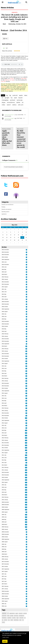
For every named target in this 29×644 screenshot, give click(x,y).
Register (9, 90)
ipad (15, 98)
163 (26, 525)
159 (26, 515)
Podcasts (14, 12)
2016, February (5, 334)
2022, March (4, 274)
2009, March (4, 524)
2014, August (5, 364)
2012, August (5, 423)
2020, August (5, 312)
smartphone (11, 102)
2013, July (4, 396)
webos (14, 105)
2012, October (5, 418)
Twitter (20, 85)
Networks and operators (6, 209)
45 (26, 356)
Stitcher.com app (9, 80)
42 (26, 361)
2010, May (4, 490)
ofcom (3, 622)
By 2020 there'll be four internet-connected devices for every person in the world (22, 138)
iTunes (12, 78)
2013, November (5, 386)
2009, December (5, 502)
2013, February (5, 408)
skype (4, 102)
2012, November (5, 416)
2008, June (4, 547)
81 (26, 413)
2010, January (5, 500)
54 (26, 359)
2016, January (5, 336)
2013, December (5, 383)
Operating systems (5, 212)
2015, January (5, 351)
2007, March (4, 584)
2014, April (4, 373)
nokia (8, 616)
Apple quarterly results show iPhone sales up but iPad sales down (7, 137)
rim (23, 620)
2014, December (5, 354)
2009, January (5, 529)
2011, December (5, 443)
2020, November (5, 304)
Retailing (3, 207)
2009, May (4, 520)
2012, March (4, 435)
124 (26, 455)
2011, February (5, 467)
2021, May (4, 294)
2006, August (5, 601)
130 (26, 448)
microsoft (21, 618)
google (7, 98)
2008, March (4, 554)
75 (26, 396)
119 (26, 450)
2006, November (5, 594)
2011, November (5, 445)
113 (26, 438)
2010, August (5, 482)
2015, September (5, 344)
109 (26, 445)
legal (17, 618)
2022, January (5, 279)
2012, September (5, 420)
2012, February (5, 438)
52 (26, 371)
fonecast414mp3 (9, 115)
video (3, 105)
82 (26, 463)
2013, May (4, 401)
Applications (4, 214)
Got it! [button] (5, 641)
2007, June (4, 576)
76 (26, 391)
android (15, 95)
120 (26, 458)
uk (23, 102)
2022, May (4, 269)
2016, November (5, 324)
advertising (16, 620)
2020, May (4, 319)
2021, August (5, 287)
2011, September (5, 450)
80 (26, 428)
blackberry (4, 618)
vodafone (9, 618)
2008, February (5, 557)
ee (2, 98)
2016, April (4, 331)
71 (26, 388)
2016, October (5, 326)
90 (26, 453)
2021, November (5, 284)
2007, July (4, 574)
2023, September (5, 260)
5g (10, 95)
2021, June (4, 292)
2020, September (5, 309)
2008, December (5, 532)
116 (26, 470)
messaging (5, 100)
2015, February (5, 349)
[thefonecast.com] (14, 2)
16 (26, 346)
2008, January (5, 559)
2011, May (4, 460)
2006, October (5, 596)
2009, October (5, 507)
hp (12, 98)
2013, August (5, 393)
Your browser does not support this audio (12, 64)
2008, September (5, 539)
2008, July (4, 544)
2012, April (4, 433)
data (26, 95)
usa (9, 620)
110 (26, 435)
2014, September (5, 361)
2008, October (5, 537)
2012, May (4, 430)
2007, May (4, 579)
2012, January (5, 440)
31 (26, 364)
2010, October (5, 477)
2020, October (5, 307)
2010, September (5, 480)
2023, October (5, 257)
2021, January (5, 299)
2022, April (4, 272)
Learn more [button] (6, 637)
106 (26, 443)
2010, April (4, 492)
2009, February (5, 527)
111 (26, 482)
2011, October (5, 448)
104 (26, 495)
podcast (13, 100)
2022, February (5, 277)
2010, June (4, 487)
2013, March (4, 406)
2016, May (4, 329)
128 (26, 487)
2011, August (5, 453)
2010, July (4, 485)
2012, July (4, 425)
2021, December (5, 282)
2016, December (5, 321)
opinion (4, 613)
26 (26, 351)
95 (26, 411)
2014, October (5, 359)
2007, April (4, 581)
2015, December (5, 339)
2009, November (5, 505)
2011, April (4, 463)
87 (26, 416)
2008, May (4, 549)
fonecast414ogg (9, 118)
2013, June (4, 398)
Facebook (3, 87)
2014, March (4, 376)
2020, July (4, 314)
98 (26, 421)
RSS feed (24, 78)
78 (26, 379)
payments (4, 616)
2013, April (4, 403)
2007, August (5, 571)
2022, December (5, 265)
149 (26, 507)
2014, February (5, 378)
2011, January (5, 470)
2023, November (5, 255)
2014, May (4, 371)
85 (26, 381)
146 (26, 505)
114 (26, 490)
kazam (21, 98)
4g (7, 95)
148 (26, 510)
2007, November (5, 564)
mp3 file (3, 81)
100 (26, 433)
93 (26, 512)
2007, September (5, 569)
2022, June (4, 267)
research (21, 613)
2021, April (4, 297)
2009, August (5, 512)
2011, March (4, 465)
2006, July (4, 604)
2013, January (5, 411)
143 (26, 500)
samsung (20, 100)
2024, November (5, 250)
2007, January (5, 589)
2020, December (5, 302)
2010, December (5, 472)
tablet (18, 102)
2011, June (4, 458)
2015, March (4, 346)
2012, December (5, 413)
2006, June (4, 606)
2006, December (5, 591)
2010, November (5, 475)
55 (26, 374)
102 (26, 418)
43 (26, 366)
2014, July (4, 366)
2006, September (5, 599)
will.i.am (21, 105)
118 (26, 473)
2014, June (4, 368)
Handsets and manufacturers (7, 205)
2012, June (4, 428)
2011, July (4, 455)
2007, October (5, 567)
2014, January (5, 381)
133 (26, 430)
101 (26, 465)
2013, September (5, 391)
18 (26, 349)
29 (26, 530)
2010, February (5, 497)
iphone (6, 620)
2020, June (4, 316)
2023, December (5, 252)
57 (26, 393)
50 (26, 369)
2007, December (5, 562)
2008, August (5, 542)
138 (26, 468)
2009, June (4, 517)
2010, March (4, 495)
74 (26, 403)
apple (21, 95)
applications (12, 613)
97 (26, 408)
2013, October (5, 388)
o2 (25, 618)
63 (26, 376)
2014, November (5, 356)
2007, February (5, 586)
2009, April (4, 522)
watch (9, 105)
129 (26, 440)
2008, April (4, 552)
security (14, 618)
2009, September (5, 510)
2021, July (4, 289)
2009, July (4, 515)
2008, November (5, 534)
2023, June (4, 262)
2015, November (5, 341)
